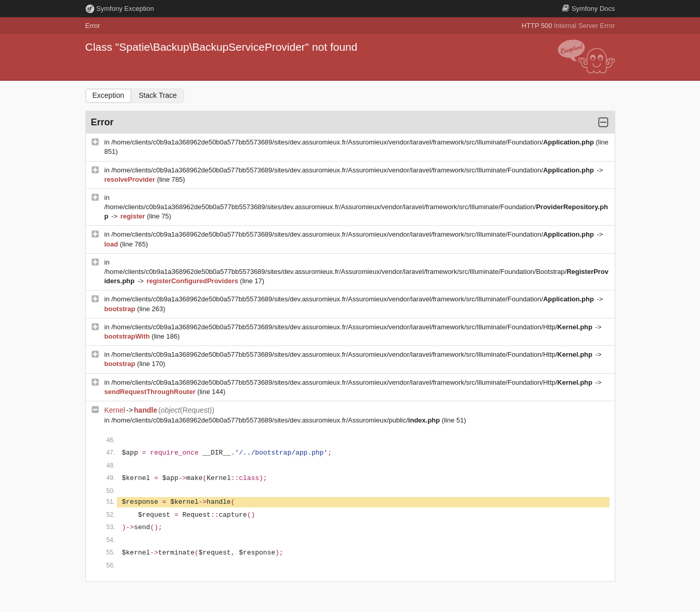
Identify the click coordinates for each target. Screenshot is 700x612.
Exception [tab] (108, 95)
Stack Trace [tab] (158, 95)
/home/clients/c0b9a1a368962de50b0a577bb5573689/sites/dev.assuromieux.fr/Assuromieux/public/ (277, 420)
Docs (588, 9)
